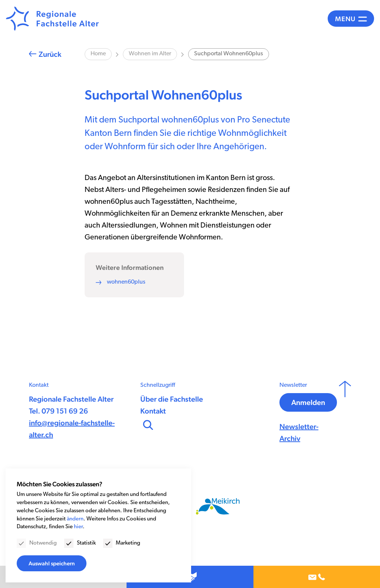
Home (98, 54)
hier (78, 527)
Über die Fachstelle (172, 399)
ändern (75, 519)
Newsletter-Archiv (299, 432)
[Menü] (351, 19)
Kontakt (153, 411)
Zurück (50, 54)
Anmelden (308, 402)
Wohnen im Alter (150, 54)
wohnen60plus (126, 282)
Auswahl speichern (52, 563)
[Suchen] (147, 424)
